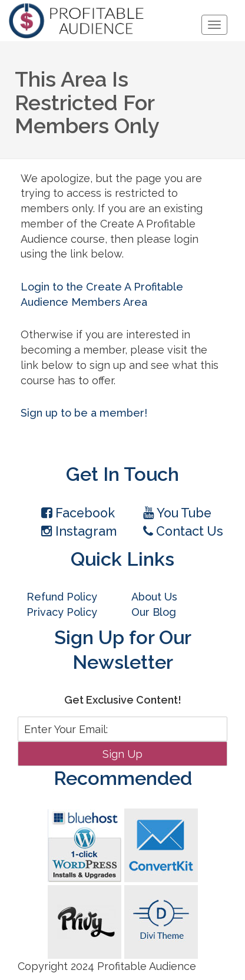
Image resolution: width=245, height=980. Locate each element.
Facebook (78, 513)
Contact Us (183, 531)
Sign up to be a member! (84, 413)
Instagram (79, 531)
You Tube (177, 513)
